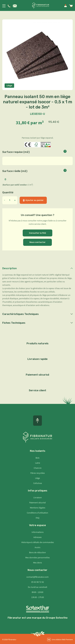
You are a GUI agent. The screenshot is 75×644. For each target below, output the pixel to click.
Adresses (37, 537)
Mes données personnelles (37, 557)
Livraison (38, 497)
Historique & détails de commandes (38, 542)
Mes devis (37, 563)
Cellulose (38, 483)
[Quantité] (10, 200)
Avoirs (37, 547)
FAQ (37, 518)
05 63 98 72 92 (38, 582)
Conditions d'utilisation (37, 513)
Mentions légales (38, 508)
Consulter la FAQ (37, 233)
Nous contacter (37, 242)
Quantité (8, 192)
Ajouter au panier (33, 200)
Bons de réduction (37, 552)
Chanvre (38, 468)
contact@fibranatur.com (37, 577)
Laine (38, 463)
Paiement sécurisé (37, 503)
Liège (37, 478)
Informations (38, 532)
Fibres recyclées (38, 473)
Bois (37, 458)
